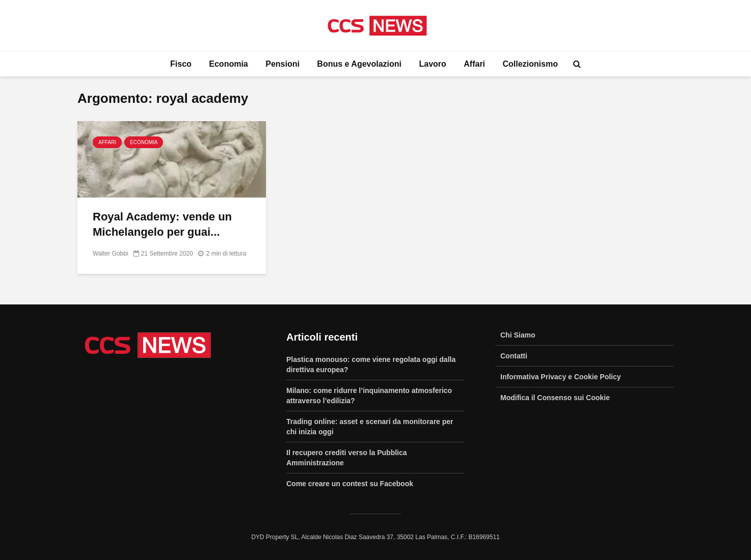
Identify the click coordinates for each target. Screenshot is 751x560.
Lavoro (432, 64)
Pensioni (283, 64)
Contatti (514, 356)
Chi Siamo (518, 335)
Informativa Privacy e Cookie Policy (561, 377)
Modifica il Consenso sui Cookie (555, 398)
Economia (228, 64)
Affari (474, 64)
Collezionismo (530, 64)
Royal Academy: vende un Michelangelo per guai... (162, 224)
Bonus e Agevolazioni (359, 64)
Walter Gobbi (111, 254)
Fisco (181, 64)
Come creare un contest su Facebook (350, 484)
